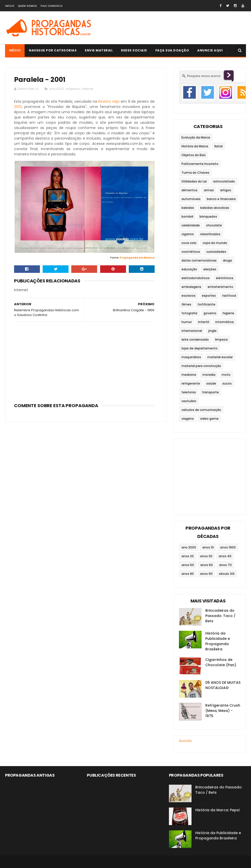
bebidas (188, 208)
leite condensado (195, 339)
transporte (210, 392)
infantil (204, 322)
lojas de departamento (200, 348)
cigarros (188, 234)
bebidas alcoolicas (215, 208)
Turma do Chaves (195, 173)
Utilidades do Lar (194, 181)
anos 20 (188, 556)
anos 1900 (228, 547)
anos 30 (206, 556)
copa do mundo (215, 243)
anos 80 (188, 574)
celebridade (191, 225)
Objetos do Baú (194, 155)
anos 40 (225, 556)
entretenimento (220, 287)
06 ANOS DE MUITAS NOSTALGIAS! (223, 685)
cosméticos (191, 252)
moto (226, 375)
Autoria (185, 741)
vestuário (189, 401)
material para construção (201, 366)
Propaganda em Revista (137, 258)
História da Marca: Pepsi (217, 810)
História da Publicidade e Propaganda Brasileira (218, 641)
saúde (211, 383)
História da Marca (195, 146)
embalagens (191, 287)
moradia (209, 375)
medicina (189, 375)
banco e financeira (221, 199)
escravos (189, 296)
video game (209, 419)
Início (10, 6)
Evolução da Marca (196, 137)
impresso (73, 89)
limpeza (221, 339)
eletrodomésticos (196, 278)
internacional (192, 331)
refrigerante (191, 383)
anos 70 (225, 565)
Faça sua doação (172, 50)
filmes (186, 304)
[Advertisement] (84, 361)
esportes (209, 296)
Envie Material (99, 50)
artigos (226, 190)
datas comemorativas (199, 260)
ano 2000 (57, 89)
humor (187, 322)
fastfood (229, 296)
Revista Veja (109, 101)
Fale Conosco (51, 6)
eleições (210, 269)
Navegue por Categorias (53, 50)
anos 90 (206, 574)
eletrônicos (225, 278)
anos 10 (208, 547)
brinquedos (208, 216)
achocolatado (224, 181)
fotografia (189, 313)
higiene (228, 313)
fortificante (206, 304)
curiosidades (216, 252)
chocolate (214, 225)
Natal (218, 146)
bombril (187, 216)
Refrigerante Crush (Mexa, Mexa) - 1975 (223, 711)
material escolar (220, 357)
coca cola (189, 243)
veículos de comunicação (201, 410)
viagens (188, 419)
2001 (18, 107)
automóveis (191, 199)
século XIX (227, 574)
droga (227, 260)
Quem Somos (27, 6)
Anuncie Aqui (210, 50)
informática (225, 322)
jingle (212, 331)
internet (87, 89)
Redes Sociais (134, 50)
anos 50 (188, 565)
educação (189, 269)
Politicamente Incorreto (200, 164)
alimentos (190, 190)
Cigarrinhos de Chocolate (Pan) (221, 662)
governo (210, 313)
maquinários (191, 357)
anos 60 (207, 565)
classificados (210, 234)
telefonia (189, 392)
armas (209, 190)
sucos (227, 383)
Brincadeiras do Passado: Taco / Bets (220, 616)
